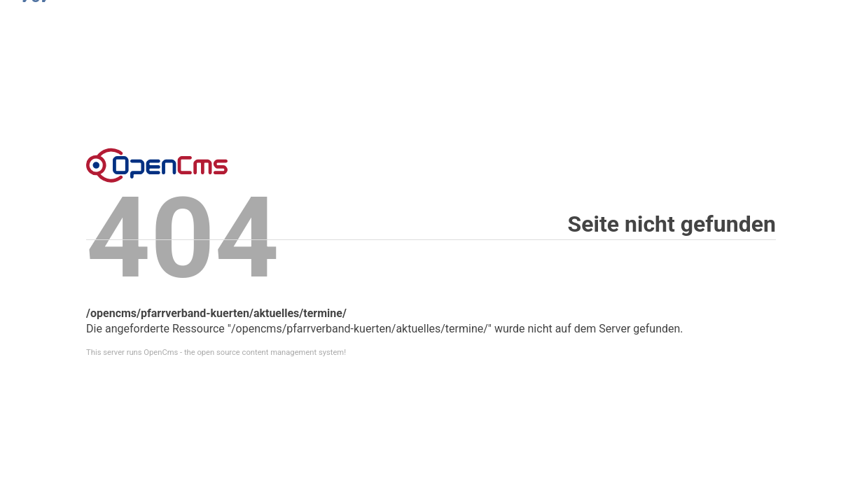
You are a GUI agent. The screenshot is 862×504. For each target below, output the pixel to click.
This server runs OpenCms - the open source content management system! (216, 352)
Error (157, 165)
